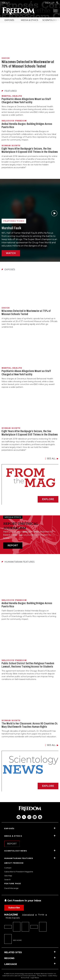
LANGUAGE (11, 964)
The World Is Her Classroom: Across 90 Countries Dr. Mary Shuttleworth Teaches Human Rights (30, 725)
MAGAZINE (11, 915)
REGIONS (9, 958)
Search (7, 879)
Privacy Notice (42, 976)
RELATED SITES (13, 952)
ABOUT (6, 3)
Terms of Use (25, 978)
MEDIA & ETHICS (30, 20)
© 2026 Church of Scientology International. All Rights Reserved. (26, 974)
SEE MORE (17, 940)
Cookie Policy (52, 976)
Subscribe (14, 908)
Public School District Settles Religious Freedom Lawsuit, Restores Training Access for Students (28, 665)
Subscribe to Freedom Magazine (19, 872)
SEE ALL (51, 459)
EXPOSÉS (9, 20)
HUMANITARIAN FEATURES (19, 858)
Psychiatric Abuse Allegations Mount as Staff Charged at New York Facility (26, 101)
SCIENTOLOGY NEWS (16, 851)
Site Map (8, 876)
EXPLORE (48, 499)
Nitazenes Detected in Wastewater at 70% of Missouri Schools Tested (28, 64)
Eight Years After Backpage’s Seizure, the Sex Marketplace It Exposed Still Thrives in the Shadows (30, 150)
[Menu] (55, 11)
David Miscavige (11, 888)
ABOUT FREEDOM (14, 863)
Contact (8, 868)
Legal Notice (35, 978)
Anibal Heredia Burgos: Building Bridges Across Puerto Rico (27, 126)
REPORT (13, 545)
